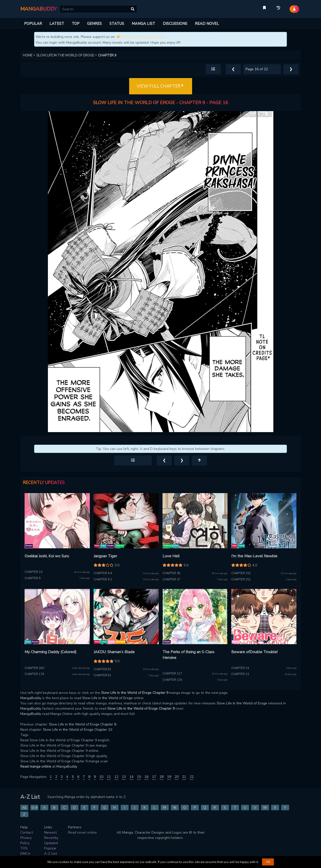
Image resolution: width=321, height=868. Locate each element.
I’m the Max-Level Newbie (254, 556)
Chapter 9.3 (103, 580)
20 (177, 777)
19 (169, 777)
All (24, 808)
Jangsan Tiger (105, 556)
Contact (27, 832)
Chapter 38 (171, 573)
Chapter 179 (34, 674)
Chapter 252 (241, 573)
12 (116, 777)
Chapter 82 (102, 669)
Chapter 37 (171, 580)
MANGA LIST (143, 24)
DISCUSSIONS (175, 24)
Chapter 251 (241, 580)
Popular (50, 848)
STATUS (117, 24)
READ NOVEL (207, 24)
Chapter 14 (240, 668)
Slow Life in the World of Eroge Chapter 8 (83, 724)
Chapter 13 (240, 674)
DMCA (25, 854)
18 (162, 777)
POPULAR (33, 24)
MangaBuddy (31, 698)
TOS (24, 848)
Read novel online (82, 832)
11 (109, 777)
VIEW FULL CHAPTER (161, 86)
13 (124, 777)
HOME (30, 55)
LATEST (57, 24)
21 (184, 777)
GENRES (94, 24)
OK (268, 862)
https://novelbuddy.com (143, 37)
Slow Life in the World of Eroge (107, 698)
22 (192, 777)
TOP (76, 24)
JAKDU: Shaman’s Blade (114, 652)
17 (154, 777)
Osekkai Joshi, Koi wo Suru (47, 556)
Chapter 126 (172, 680)
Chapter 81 (102, 675)
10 (101, 777)
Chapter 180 (34, 668)
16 (146, 777)
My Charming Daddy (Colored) (51, 652)
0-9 (34, 808)
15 (139, 777)
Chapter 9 (33, 578)
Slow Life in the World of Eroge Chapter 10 (77, 730)
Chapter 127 (172, 674)
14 (131, 777)
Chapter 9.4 (103, 573)
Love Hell (171, 556)
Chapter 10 (33, 572)
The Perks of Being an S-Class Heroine (188, 655)
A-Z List (51, 854)
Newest (50, 832)
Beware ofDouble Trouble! (254, 652)
